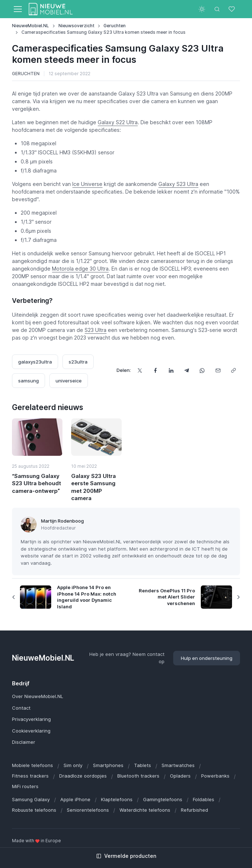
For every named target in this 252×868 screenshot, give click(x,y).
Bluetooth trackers (138, 776)
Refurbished (194, 810)
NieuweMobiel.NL (31, 26)
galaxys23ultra (35, 362)
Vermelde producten (126, 856)
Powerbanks (215, 776)
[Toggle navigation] (17, 9)
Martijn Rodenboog (62, 521)
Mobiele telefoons (32, 765)
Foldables (204, 799)
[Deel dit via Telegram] (187, 371)
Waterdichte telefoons (145, 810)
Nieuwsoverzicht (76, 26)
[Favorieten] (232, 9)
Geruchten (115, 26)
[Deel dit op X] (140, 371)
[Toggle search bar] (217, 9)
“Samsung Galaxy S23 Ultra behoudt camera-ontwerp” (36, 483)
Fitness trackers (30, 776)
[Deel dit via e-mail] (218, 371)
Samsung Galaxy (31, 799)
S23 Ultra (95, 330)
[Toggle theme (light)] (202, 9)
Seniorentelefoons (88, 810)
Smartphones (108, 765)
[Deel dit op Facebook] (156, 371)
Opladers (180, 776)
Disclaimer (24, 742)
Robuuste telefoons (34, 810)
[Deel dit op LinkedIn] (171, 371)
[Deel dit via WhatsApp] (202, 371)
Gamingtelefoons (163, 799)
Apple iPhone (75, 799)
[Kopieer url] (234, 371)
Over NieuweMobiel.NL (38, 696)
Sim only (73, 765)
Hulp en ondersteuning (207, 658)
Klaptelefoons (117, 799)
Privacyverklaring (31, 719)
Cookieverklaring (31, 731)
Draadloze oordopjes (83, 776)
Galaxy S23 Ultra (178, 184)
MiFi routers (25, 786)
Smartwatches (178, 765)
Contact (21, 708)
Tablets (143, 765)
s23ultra (78, 362)
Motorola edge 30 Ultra (80, 269)
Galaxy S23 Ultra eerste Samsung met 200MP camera (94, 487)
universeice (69, 381)
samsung (29, 381)
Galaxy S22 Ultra (118, 122)
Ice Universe (87, 184)
